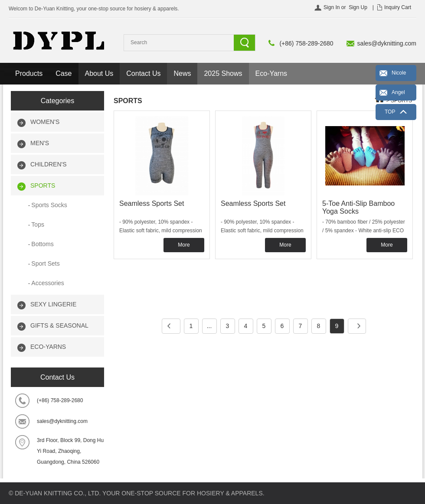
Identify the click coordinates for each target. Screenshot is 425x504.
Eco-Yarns (271, 73)
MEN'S (40, 143)
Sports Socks (49, 205)
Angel (398, 92)
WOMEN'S (45, 122)
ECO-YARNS (48, 347)
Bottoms (42, 244)
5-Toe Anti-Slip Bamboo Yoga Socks (358, 207)
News (182, 73)
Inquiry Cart (398, 7)
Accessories (47, 283)
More (184, 245)
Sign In (332, 7)
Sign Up (358, 7)
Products (29, 73)
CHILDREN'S (49, 164)
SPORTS (43, 185)
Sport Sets (45, 263)
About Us (99, 73)
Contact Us (143, 73)
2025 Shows (223, 73)
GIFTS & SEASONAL (59, 325)
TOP (390, 112)
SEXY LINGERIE (53, 304)
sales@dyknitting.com (387, 43)
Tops (38, 224)
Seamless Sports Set (152, 203)
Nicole (399, 73)
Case (64, 73)
